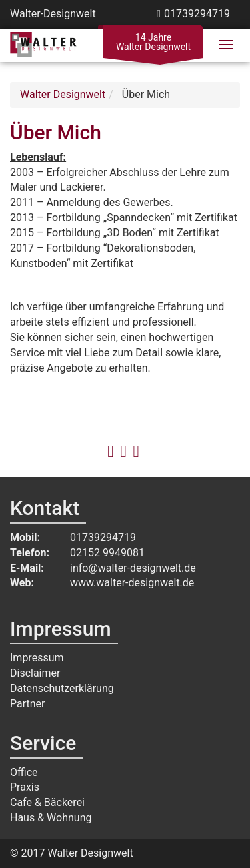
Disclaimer (35, 673)
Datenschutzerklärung (62, 688)
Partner (28, 704)
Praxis (25, 787)
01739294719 (197, 14)
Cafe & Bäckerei (47, 802)
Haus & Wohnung (51, 818)
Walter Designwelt (63, 94)
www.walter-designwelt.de (132, 583)
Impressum (37, 658)
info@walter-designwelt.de (133, 568)
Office (24, 772)
